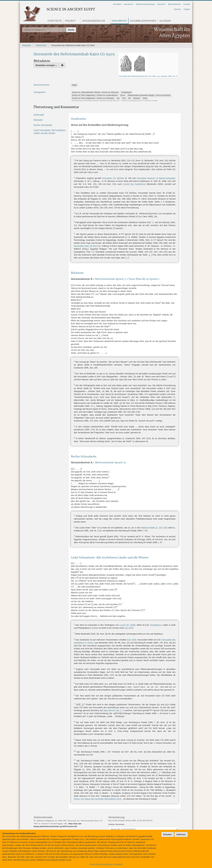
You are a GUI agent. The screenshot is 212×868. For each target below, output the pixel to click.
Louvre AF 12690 (128, 625)
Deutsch (177, 9)
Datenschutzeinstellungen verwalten (106, 864)
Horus (123, 95)
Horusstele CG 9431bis (113, 178)
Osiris (145, 98)
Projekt (70, 21)
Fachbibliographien (143, 21)
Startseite (55, 21)
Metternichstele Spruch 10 (110, 463)
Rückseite (38, 120)
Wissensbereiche (94, 21)
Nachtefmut (156, 625)
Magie (74, 85)
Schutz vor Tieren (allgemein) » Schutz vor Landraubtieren (95, 95)
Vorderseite (39, 115)
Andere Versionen (116, 824)
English (187, 9)
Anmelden (117, 4)
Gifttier (169, 584)
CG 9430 (129, 628)
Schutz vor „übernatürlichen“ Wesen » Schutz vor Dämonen (95, 92)
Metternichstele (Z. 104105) (154, 528)
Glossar (165, 21)
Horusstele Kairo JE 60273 (86, 246)
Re (129, 98)
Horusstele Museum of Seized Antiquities (156, 178)
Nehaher (137, 98)
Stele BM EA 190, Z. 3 (114, 710)
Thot (124, 98)
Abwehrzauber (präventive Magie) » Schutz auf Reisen (149, 95)
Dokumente (119, 21)
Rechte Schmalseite (43, 125)
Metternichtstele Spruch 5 (111, 279)
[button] (79, 21)
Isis (118, 98)
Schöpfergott (126, 92)
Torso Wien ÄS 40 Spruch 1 (144, 279)
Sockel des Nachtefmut (134, 184)
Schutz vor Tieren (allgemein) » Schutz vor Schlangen (93, 98)
